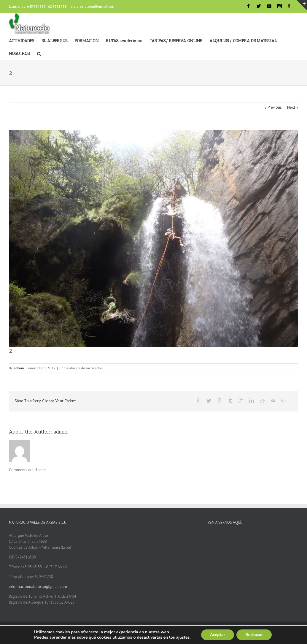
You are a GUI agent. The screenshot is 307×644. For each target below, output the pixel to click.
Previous (275, 107)
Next (291, 107)
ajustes (183, 637)
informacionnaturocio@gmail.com (38, 587)
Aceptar (218, 635)
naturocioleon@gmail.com (93, 6)
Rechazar (254, 635)
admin (19, 368)
